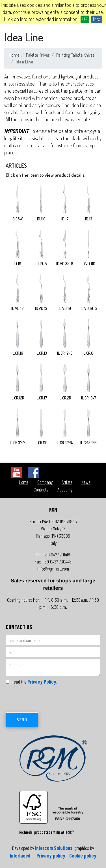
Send (22, 720)
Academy (65, 490)
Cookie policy (83, 856)
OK (85, 19)
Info (97, 19)
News (86, 482)
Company (45, 482)
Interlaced (20, 856)
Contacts (41, 490)
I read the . (34, 682)
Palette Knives (38, 55)
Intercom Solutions (54, 848)
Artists (67, 482)
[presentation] (49, 700)
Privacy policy (51, 856)
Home (14, 55)
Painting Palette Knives (75, 55)
